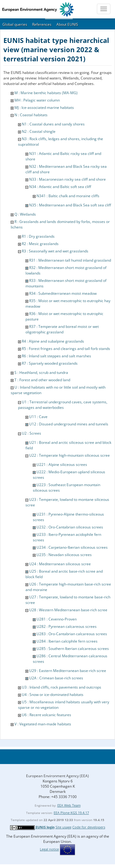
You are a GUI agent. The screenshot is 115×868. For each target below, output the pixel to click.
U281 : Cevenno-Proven (57, 619)
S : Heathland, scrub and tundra (41, 373)
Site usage (63, 827)
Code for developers (89, 827)
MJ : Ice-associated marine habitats (44, 108)
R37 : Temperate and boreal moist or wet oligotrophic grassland (62, 329)
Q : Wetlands (25, 214)
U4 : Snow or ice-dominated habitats (53, 695)
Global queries (15, 24)
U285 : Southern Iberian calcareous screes (73, 649)
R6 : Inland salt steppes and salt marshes (56, 356)
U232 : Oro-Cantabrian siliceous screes (70, 527)
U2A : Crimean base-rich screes (56, 678)
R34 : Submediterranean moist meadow (63, 293)
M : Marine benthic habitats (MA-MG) (46, 93)
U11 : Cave (38, 417)
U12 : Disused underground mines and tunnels (69, 424)
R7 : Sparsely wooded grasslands (50, 363)
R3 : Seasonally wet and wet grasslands (55, 251)
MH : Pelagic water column (37, 100)
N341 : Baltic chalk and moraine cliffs (68, 196)
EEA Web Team (69, 805)
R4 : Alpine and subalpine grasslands (53, 341)
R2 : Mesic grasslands (40, 244)
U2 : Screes (31, 433)
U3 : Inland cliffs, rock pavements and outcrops (61, 687)
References (42, 24)
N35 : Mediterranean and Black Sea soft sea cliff (70, 205)
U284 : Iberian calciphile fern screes (67, 641)
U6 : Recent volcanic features (46, 715)
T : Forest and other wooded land (42, 380)
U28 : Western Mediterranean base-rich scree (68, 610)
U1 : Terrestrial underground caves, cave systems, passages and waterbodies (63, 405)
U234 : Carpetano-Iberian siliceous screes (72, 547)
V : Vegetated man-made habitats (43, 724)
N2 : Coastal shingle (39, 131)
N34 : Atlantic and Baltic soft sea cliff (60, 187)
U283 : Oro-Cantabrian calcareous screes (72, 634)
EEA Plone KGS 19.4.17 (71, 813)
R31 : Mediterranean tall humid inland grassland (70, 260)
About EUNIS (67, 24)
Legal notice (49, 849)
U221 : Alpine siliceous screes (62, 465)
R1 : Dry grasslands (38, 236)
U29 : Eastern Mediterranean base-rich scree (68, 671)
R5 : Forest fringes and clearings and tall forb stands (66, 349)
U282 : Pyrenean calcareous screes (67, 626)
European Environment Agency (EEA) (57, 776)
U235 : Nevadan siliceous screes (64, 555)
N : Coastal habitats (31, 115)
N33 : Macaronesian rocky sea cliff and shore (67, 179)
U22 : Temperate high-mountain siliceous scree (69, 455)
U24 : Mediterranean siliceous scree (60, 564)
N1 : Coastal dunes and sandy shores (53, 124)
